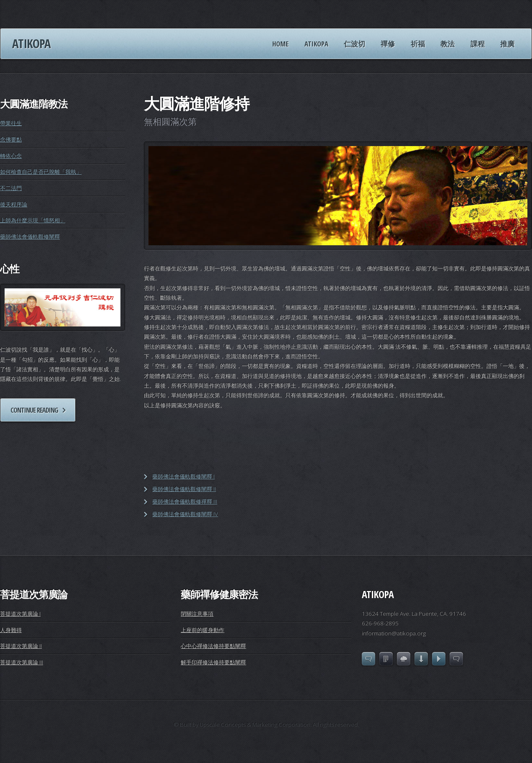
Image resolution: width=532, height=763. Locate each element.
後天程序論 (14, 204)
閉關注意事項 (197, 614)
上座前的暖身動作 (202, 630)
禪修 (388, 44)
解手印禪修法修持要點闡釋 (213, 662)
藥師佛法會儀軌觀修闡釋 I (183, 476)
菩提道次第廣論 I (20, 614)
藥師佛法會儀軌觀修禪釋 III (185, 501)
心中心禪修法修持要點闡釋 (213, 646)
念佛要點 (11, 139)
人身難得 (11, 630)
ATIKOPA (316, 44)
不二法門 (11, 188)
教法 (448, 44)
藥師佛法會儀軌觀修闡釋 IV (185, 514)
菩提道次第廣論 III (22, 662)
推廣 (507, 44)
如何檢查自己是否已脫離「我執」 (41, 172)
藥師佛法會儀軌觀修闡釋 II (184, 489)
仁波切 (354, 44)
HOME (280, 44)
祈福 (418, 44)
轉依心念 (11, 156)
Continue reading (34, 410)
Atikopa (31, 44)
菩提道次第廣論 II (21, 646)
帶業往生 (11, 123)
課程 (478, 44)
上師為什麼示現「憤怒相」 (33, 220)
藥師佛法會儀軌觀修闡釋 (30, 236)
